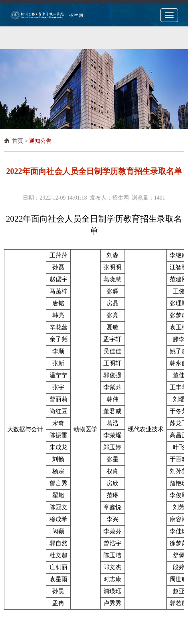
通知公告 (40, 141)
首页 (18, 141)
